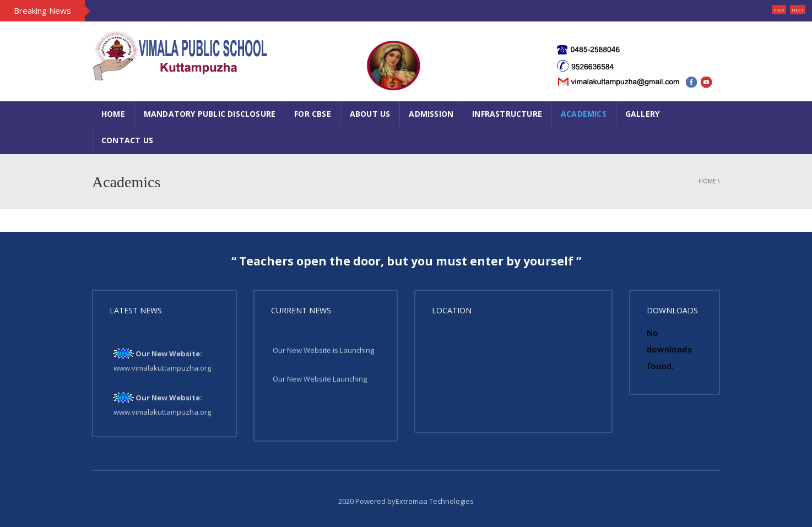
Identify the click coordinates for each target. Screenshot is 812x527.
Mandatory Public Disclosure (210, 114)
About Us (370, 114)
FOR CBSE (313, 114)
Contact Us (127, 140)
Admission (431, 114)
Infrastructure (507, 114)
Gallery (642, 114)
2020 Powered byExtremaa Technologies (406, 501)
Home (113, 114)
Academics (584, 114)
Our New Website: (169, 355)
